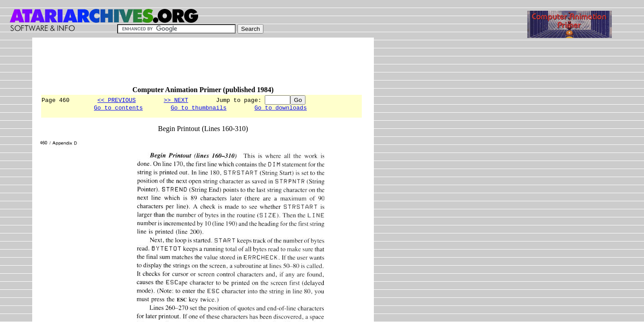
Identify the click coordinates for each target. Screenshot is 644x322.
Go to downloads (281, 109)
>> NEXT (176, 100)
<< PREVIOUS (117, 100)
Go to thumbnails (199, 109)
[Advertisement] (203, 66)
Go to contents (118, 109)
